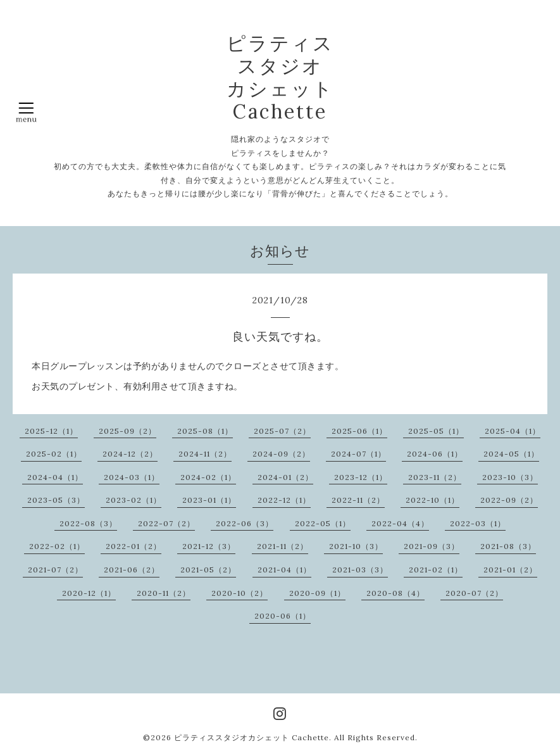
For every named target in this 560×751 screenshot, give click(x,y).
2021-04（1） (284, 570)
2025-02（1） (54, 454)
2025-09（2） (128, 431)
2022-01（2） (134, 546)
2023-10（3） (510, 477)
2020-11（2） (164, 593)
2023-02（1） (134, 500)
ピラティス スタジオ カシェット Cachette (280, 77)
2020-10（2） (240, 593)
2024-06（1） (435, 454)
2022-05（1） (323, 523)
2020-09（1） (317, 593)
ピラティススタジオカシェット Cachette (252, 737)
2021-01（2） (510, 570)
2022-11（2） (358, 500)
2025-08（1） (205, 431)
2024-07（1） (358, 454)
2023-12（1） (361, 477)
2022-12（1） (284, 500)
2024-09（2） (281, 454)
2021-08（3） (508, 546)
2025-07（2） (282, 431)
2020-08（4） (395, 593)
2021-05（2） (208, 570)
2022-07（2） (166, 523)
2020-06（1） (283, 616)
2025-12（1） (51, 431)
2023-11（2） (435, 477)
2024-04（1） (55, 477)
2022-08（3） (88, 523)
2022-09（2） (509, 500)
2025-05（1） (436, 431)
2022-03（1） (478, 523)
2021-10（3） (356, 546)
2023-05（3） (56, 500)
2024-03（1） (132, 477)
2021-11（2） (283, 546)
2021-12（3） (209, 546)
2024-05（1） (511, 454)
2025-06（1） (359, 431)
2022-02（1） (57, 546)
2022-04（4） (400, 523)
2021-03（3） (360, 570)
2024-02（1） (208, 477)
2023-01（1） (209, 500)
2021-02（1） (436, 570)
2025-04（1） (513, 431)
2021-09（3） (432, 546)
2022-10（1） (432, 500)
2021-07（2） (55, 570)
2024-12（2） (130, 454)
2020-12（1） (89, 593)
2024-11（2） (205, 454)
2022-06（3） (245, 523)
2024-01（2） (285, 477)
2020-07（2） (474, 593)
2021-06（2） (132, 570)
